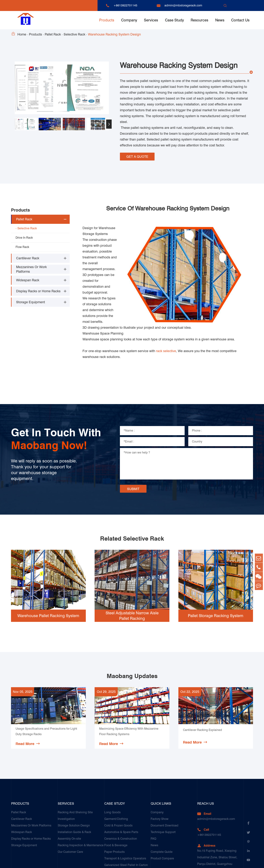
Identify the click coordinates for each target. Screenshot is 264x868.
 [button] (109, 124)
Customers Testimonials (120, 841)
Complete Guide (162, 808)
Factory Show (160, 775)
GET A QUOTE (137, 156)
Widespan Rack (28, 278)
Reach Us (206, 760)
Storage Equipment (31, 299)
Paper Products (114, 808)
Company (129, 20)
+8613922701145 (125, 5)
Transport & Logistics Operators (125, 815)
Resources (199, 20)
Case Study (174, 20)
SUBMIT (133, 445)
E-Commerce (113, 835)
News (220, 20)
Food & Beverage (116, 802)
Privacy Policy (244, 862)
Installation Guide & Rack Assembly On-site (74, 792)
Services (151, 20)
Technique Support (163, 788)
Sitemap (225, 862)
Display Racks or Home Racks (38, 289)
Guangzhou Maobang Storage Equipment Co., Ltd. (61, 862)
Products (107, 20)
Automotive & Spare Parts (121, 788)
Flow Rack (22, 244)
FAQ (153, 795)
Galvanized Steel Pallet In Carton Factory (126, 825)
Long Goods (112, 769)
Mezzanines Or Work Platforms (31, 266)
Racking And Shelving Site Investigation (75, 772)
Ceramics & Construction (121, 795)
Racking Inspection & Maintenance (81, 802)
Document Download (165, 782)
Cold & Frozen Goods (118, 782)
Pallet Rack (53, 34)
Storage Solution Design (74, 782)
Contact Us (240, 20)
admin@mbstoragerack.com (183, 5)
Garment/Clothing (116, 775)
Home (22, 34)
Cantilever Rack (28, 256)
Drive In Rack (24, 235)
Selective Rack (74, 34)
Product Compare (162, 815)
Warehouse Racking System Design (114, 34)
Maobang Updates (132, 632)
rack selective (166, 307)
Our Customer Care (70, 808)
